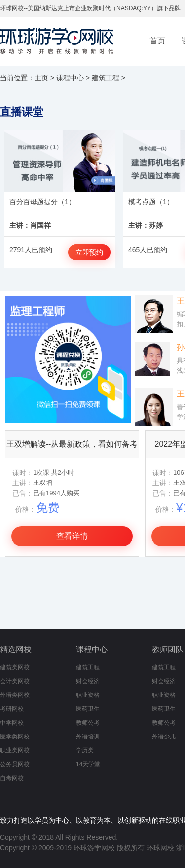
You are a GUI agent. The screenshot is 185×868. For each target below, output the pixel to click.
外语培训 (88, 737)
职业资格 (88, 695)
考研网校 (12, 709)
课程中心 (70, 78)
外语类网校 (15, 695)
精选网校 (16, 649)
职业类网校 (15, 750)
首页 (157, 41)
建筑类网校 (15, 667)
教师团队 (168, 649)
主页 (41, 78)
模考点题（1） (151, 202)
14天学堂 (88, 764)
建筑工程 (106, 78)
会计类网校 (15, 681)
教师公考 (88, 723)
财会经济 (88, 681)
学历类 (85, 750)
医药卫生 (88, 709)
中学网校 (12, 723)
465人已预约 (148, 250)
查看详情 (72, 536)
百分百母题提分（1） (42, 202)
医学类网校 (15, 737)
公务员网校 (15, 764)
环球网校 (160, 848)
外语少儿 (164, 737)
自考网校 (12, 778)
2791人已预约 (31, 250)
